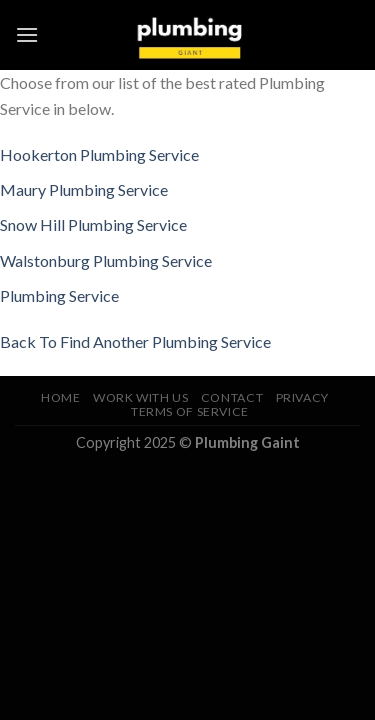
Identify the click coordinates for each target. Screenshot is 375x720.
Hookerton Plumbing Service (99, 154)
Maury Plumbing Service (84, 189)
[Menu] (27, 34)
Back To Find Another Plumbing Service (135, 341)
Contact (232, 397)
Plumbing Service (59, 295)
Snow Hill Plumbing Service (93, 224)
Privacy (302, 397)
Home (60, 397)
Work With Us (140, 397)
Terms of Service (190, 411)
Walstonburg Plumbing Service (106, 260)
